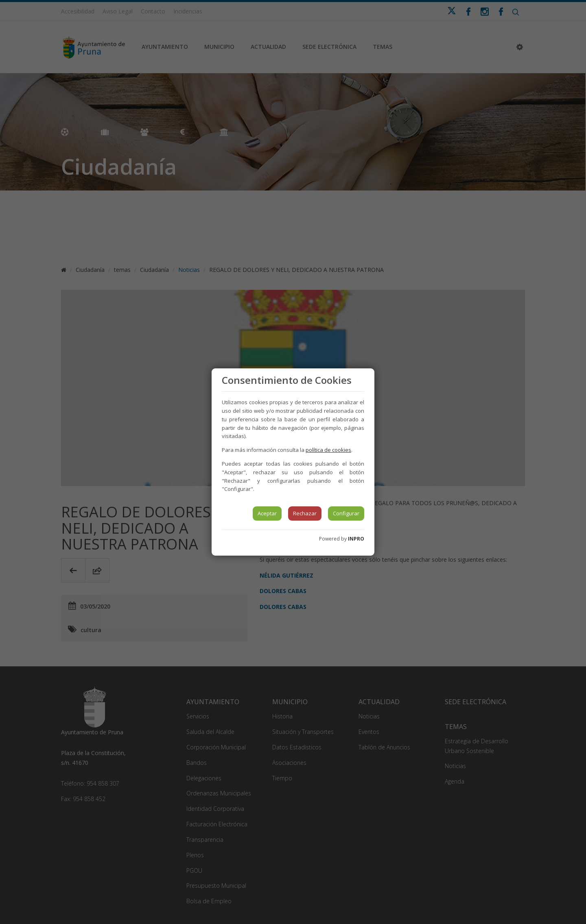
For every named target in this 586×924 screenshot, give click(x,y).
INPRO (356, 539)
